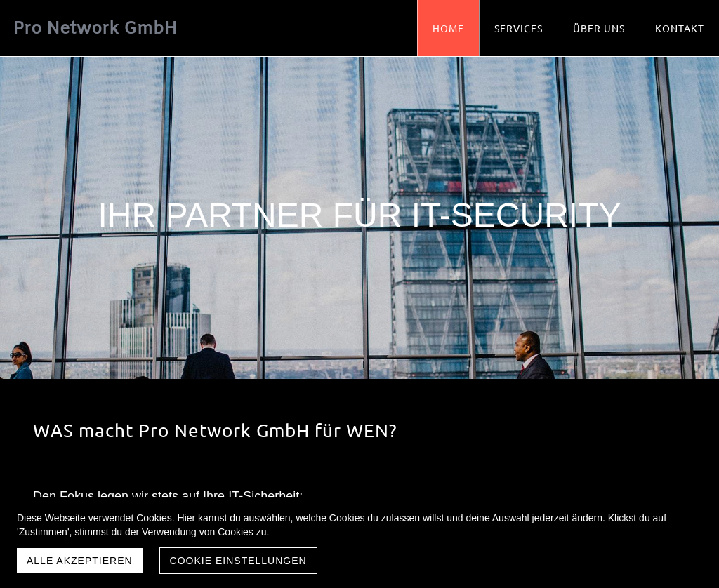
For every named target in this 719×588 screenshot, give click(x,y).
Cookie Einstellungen (238, 561)
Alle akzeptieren (80, 561)
